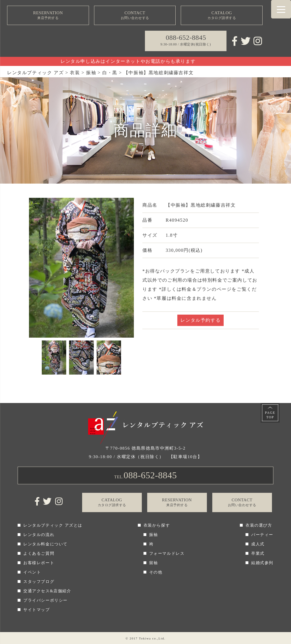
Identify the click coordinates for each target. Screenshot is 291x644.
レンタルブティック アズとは (53, 525)
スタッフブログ (39, 582)
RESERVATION (48, 15)
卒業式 (258, 553)
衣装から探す (157, 525)
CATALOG (222, 15)
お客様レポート (39, 563)
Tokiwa (145, 638)
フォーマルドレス (167, 553)
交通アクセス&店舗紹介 (47, 591)
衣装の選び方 (259, 525)
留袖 (154, 563)
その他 (156, 572)
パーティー (262, 535)
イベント (32, 572)
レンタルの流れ (39, 535)
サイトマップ (37, 610)
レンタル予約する (200, 320)
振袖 (154, 535)
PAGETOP (270, 415)
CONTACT (135, 15)
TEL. (146, 475)
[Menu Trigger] (281, 9)
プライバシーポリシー (45, 600)
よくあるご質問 (39, 553)
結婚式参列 (262, 563)
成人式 (258, 544)
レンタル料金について (45, 544)
